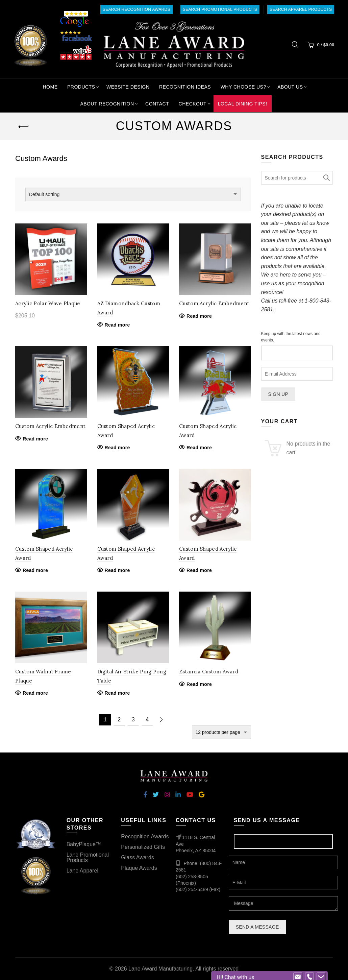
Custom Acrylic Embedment (214, 303)
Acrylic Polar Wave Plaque (48, 303)
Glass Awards (138, 857)
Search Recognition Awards (136, 9)
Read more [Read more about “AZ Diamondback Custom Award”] (117, 325)
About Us (290, 87)
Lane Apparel (82, 871)
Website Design (128, 87)
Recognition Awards (145, 836)
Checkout (193, 104)
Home (50, 87)
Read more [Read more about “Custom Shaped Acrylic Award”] (117, 448)
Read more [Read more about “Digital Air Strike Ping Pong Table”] (117, 693)
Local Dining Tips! (243, 104)
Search (326, 178)
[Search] (295, 45)
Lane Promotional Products (88, 857)
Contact (157, 104)
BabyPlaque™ (84, 844)
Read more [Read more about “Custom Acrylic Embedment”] (199, 316)
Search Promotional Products (220, 9)
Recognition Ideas (185, 87)
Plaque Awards (139, 868)
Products (81, 87)
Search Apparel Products (301, 9)
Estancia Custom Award (209, 672)
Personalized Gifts (143, 847)
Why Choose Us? (243, 87)
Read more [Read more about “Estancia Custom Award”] (199, 684)
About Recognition (107, 104)
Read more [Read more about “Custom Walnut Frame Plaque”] (35, 693)
